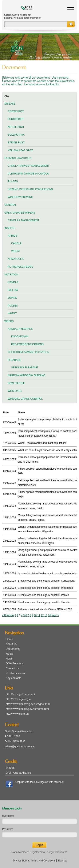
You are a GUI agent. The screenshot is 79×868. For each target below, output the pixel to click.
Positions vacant (16, 673)
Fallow (13, 290)
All (7, 96)
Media (9, 654)
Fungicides (16, 119)
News (9, 659)
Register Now (37, 852)
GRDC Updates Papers (20, 213)
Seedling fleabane (25, 368)
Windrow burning (20, 197)
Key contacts (13, 678)
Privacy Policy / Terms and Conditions (34, 861)
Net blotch (16, 127)
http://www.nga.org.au (19, 699)
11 (39, 615)
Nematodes (16, 259)
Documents (13, 649)
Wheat (16, 251)
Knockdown (20, 337)
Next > (55, 615)
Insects (10, 228)
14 (49, 615)
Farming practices (18, 158)
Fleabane (14, 360)
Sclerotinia (16, 135)
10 (35, 615)
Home (9, 639)
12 (42, 615)
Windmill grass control (25, 399)
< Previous (8, 615)
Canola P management (23, 220)
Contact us (12, 668)
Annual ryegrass (20, 329)
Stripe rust (16, 143)
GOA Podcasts (15, 663)
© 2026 (10, 768)
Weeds (9, 321)
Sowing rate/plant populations (30, 189)
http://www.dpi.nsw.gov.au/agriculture (28, 704)
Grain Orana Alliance (18, 773)
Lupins (12, 298)
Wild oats (15, 391)
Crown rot (16, 111)
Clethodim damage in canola (28, 174)
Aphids (13, 236)
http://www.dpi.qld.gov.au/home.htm (27, 709)
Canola (16, 243)
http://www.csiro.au (17, 714)
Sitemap (62, 861)
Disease (10, 104)
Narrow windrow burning (27, 375)
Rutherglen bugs (20, 267)
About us (11, 644)
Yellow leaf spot (20, 150)
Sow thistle (16, 383)
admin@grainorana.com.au (20, 747)
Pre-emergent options (27, 344)
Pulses (13, 181)
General (10, 205)
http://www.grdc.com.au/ (20, 694)
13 (46, 615)
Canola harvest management (29, 166)
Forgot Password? (57, 852)
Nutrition (11, 275)
